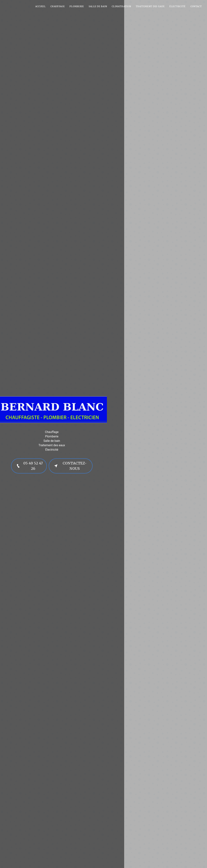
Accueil (40, 6)
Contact (196, 6)
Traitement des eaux (150, 6)
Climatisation (121, 6)
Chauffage (57, 6)
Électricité (177, 6)
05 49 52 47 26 (29, 466)
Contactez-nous (70, 466)
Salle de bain (98, 6)
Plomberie (77, 6)
